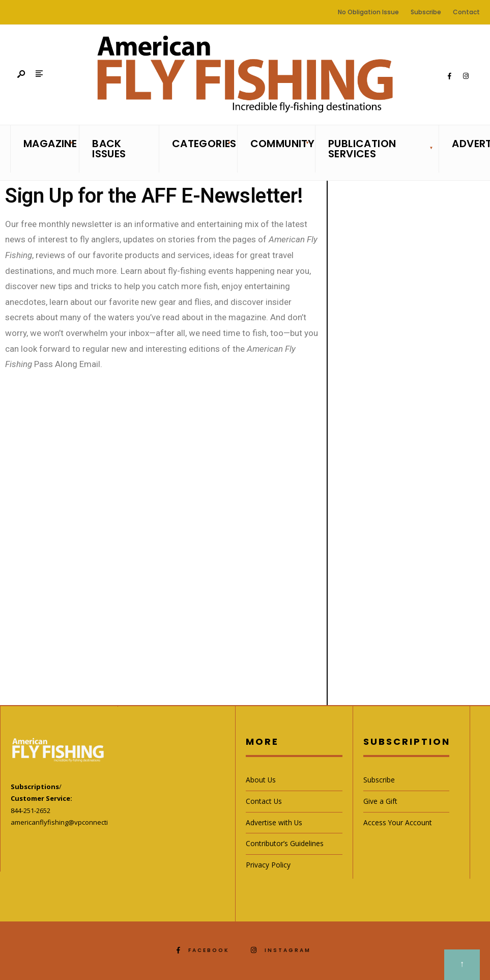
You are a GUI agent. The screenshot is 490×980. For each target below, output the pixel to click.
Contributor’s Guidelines (285, 843)
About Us (261, 780)
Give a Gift (380, 801)
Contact (466, 12)
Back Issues (109, 149)
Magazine (48, 144)
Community (280, 144)
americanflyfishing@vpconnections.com (72, 822)
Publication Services (362, 149)
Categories (201, 144)
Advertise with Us (274, 822)
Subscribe (426, 12)
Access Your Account (398, 822)
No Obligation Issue (368, 12)
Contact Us (264, 801)
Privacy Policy (268, 865)
